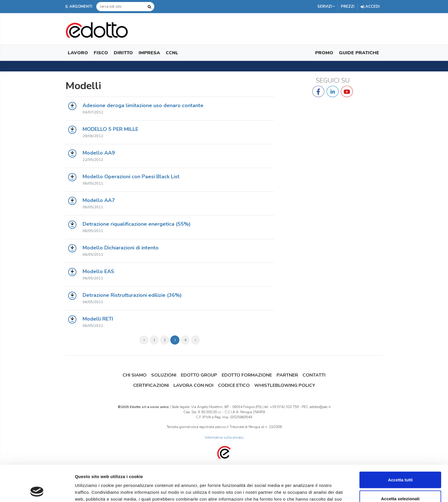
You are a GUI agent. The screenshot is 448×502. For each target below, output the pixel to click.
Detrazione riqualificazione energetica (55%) (137, 224)
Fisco (101, 53)
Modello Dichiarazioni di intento (121, 248)
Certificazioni (151, 385)
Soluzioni (164, 375)
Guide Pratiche (359, 53)
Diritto (123, 53)
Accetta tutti (400, 446)
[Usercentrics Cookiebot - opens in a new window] (37, 491)
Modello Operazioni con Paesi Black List (131, 177)
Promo (324, 53)
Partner (287, 375)
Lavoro (78, 53)
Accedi (370, 7)
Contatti (314, 375)
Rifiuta (400, 483)
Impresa (149, 53)
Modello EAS (98, 271)
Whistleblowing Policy (285, 385)
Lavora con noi (193, 385)
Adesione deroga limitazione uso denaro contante (143, 105)
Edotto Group (199, 375)
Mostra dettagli (301, 491)
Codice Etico (234, 385)
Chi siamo (135, 375)
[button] (79, 7)
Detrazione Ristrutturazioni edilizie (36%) (132, 295)
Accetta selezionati (400, 465)
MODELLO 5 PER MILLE (110, 129)
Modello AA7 (99, 200)
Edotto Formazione (247, 375)
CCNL (172, 53)
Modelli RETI (98, 319)
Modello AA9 (99, 153)
